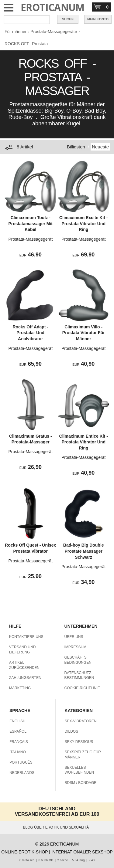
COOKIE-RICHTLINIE (82, 688)
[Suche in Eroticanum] (27, 20)
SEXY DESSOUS (79, 742)
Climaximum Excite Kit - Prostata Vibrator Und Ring (84, 224)
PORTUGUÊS (21, 762)
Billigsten (76, 147)
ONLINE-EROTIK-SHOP (24, 852)
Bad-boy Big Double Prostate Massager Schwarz (84, 551)
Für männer (16, 32)
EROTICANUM (53, 7)
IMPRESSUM (76, 647)
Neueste (100, 147)
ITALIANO (18, 752)
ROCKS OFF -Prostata (26, 44)
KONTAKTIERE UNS (26, 637)
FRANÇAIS (19, 742)
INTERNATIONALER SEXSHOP (82, 852)
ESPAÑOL (18, 731)
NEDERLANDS (22, 773)
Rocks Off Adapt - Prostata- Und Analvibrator (30, 333)
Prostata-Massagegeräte (54, 32)
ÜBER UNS (74, 637)
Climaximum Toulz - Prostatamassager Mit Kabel (31, 224)
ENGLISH (17, 721)
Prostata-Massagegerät (31, 239)
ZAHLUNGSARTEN (25, 678)
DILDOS (72, 731)
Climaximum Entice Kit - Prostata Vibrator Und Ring (84, 442)
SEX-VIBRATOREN (81, 721)
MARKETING (20, 688)
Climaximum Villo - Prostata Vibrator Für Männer (84, 333)
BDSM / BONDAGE (81, 783)
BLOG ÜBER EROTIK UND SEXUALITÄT (57, 827)
